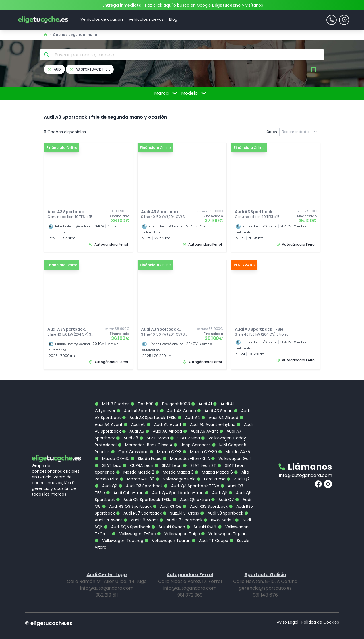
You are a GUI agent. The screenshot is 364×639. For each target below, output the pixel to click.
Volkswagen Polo (176, 470)
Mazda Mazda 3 (174, 463)
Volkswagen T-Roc (134, 525)
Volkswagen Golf (231, 450)
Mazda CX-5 (234, 443)
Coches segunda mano (75, 35)
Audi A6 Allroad (164, 422)
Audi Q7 (223, 491)
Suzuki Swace (168, 518)
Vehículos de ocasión (102, 19)
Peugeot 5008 (172, 395)
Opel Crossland (130, 443)
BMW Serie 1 (219, 511)
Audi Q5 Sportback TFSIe (144, 491)
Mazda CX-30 (200, 443)
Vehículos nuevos (146, 19)
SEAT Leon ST (199, 457)
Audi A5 (135, 416)
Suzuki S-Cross (181, 504)
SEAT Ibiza (108, 457)
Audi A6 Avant (201, 422)
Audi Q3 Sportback (141, 477)
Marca (167, 93)
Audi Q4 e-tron (125, 484)
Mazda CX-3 (166, 443)
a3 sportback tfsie (90, 69)
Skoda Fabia (146, 450)
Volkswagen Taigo (178, 525)
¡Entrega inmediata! (122, 5)
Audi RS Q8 (167, 498)
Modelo (195, 93)
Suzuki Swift (201, 518)
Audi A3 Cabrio (178, 402)
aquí (168, 5)
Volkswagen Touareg (119, 532)
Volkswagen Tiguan (224, 525)
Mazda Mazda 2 (135, 463)
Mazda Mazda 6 (214, 463)
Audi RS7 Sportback (139, 504)
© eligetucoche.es (49, 614)
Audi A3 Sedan (215, 402)
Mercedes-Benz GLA (186, 450)
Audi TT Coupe (210, 532)
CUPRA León (138, 457)
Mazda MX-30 (137, 470)
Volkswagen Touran (167, 532)
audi (54, 69)
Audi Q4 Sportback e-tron (174, 484)
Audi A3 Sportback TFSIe (149, 409)
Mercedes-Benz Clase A (145, 436)
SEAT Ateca (185, 429)
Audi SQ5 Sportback (127, 518)
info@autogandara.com (306, 467)
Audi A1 (201, 395)
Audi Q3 (106, 477)
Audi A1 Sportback (138, 402)
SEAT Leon (168, 457)
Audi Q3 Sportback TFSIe (192, 477)
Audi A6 (133, 422)
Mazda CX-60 (112, 450)
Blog (173, 19)
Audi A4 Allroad (220, 409)
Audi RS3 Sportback (205, 498)
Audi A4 (189, 409)
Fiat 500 (142, 395)
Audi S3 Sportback (222, 504)
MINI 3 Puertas (112, 395)
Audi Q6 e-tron (191, 491)
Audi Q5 (216, 484)
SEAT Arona (154, 429)
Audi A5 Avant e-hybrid (209, 416)
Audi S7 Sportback (181, 511)
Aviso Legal (288, 613)
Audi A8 (127, 429)
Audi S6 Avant (141, 511)
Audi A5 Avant (164, 416)
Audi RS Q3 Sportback (127, 498)
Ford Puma (211, 470)
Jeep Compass (192, 436)
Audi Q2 (238, 470)
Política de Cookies (320, 613)
